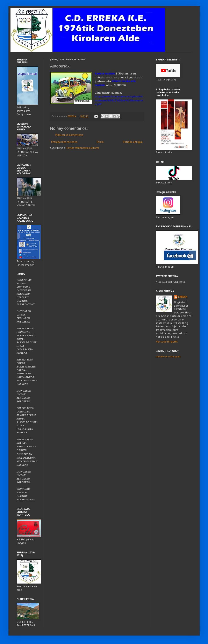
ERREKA (183, 297)
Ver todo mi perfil (167, 342)
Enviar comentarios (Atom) (83, 148)
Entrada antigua (133, 142)
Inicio (100, 142)
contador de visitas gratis (168, 357)
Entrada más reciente (64, 142)
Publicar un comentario (69, 135)
